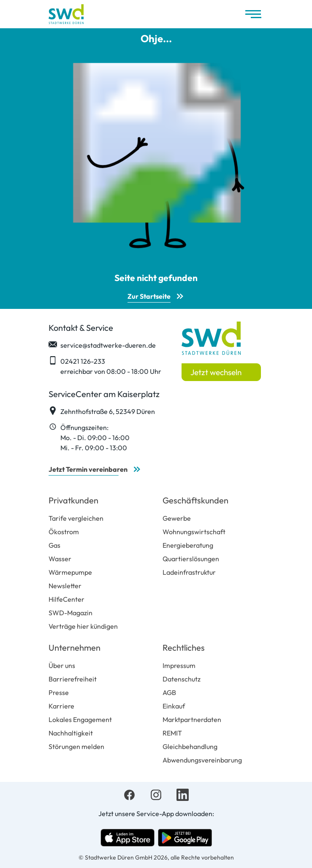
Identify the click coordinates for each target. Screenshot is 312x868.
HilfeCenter (66, 599)
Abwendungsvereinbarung (202, 760)
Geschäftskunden (195, 500)
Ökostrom (64, 532)
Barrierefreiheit (73, 679)
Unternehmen (75, 648)
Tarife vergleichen (76, 518)
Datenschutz (182, 679)
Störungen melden (76, 746)
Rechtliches (184, 648)
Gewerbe (177, 518)
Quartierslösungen (191, 559)
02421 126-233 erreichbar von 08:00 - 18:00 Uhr (105, 366)
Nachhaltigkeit (71, 733)
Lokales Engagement (80, 719)
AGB (169, 692)
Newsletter (65, 586)
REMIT (172, 733)
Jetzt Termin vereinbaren (88, 469)
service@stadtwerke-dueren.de (102, 345)
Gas (54, 545)
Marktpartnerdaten (192, 719)
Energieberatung (188, 545)
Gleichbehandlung (190, 746)
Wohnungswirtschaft (194, 532)
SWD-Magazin (71, 613)
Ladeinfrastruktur (189, 572)
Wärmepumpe (70, 572)
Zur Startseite (149, 296)
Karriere (61, 706)
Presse (59, 692)
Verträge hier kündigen (83, 626)
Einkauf (174, 706)
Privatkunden (73, 500)
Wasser (60, 559)
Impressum (179, 665)
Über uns (62, 665)
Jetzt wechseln (216, 372)
